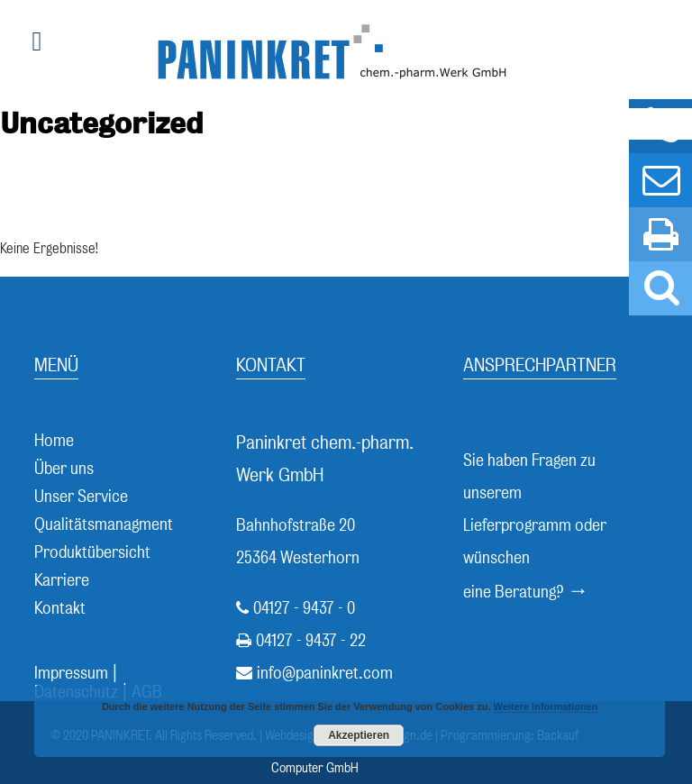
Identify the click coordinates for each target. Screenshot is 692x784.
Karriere (62, 580)
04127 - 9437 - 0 (304, 608)
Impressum (71, 673)
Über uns (64, 468)
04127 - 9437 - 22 (311, 640)
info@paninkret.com (325, 673)
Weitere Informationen (546, 707)
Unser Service (81, 496)
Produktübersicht (92, 552)
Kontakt (60, 608)
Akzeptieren (359, 735)
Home (54, 440)
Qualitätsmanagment (104, 524)
